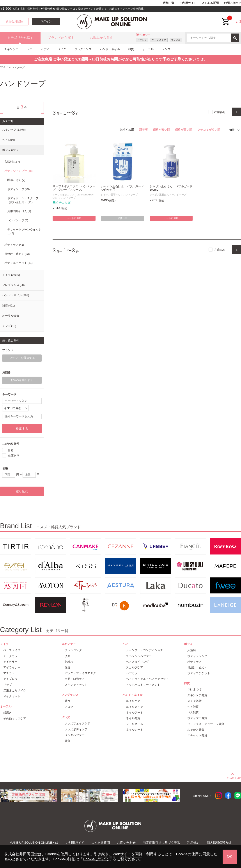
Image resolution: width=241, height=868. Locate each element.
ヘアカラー (133, 673)
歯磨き (8, 713)
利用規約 (193, 843)
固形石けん (16, 180)
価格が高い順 (184, 130)
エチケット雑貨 (197, 735)
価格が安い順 (161, 130)
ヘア (30, 49)
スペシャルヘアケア (139, 656)
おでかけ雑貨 (196, 730)
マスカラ (9, 673)
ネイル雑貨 (133, 718)
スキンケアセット (76, 685)
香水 (67, 701)
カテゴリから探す (20, 38)
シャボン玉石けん (111, 195)
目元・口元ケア (75, 679)
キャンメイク (159, 40)
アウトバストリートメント (143, 685)
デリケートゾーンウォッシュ (24, 232)
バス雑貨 (193, 712)
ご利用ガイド (188, 3)
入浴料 (12, 162)
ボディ (45, 49)
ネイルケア (133, 701)
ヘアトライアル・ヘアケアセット (147, 679)
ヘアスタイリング (137, 662)
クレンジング (73, 650)
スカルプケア (135, 667)
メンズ (166, 49)
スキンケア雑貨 (197, 695)
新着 (11, 450)
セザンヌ (142, 40)
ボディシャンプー (18, 171)
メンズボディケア (76, 729)
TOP (3, 67)
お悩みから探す (101, 38)
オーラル (148, 49)
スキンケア (11, 49)
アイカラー (10, 662)
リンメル (176, 40)
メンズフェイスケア (77, 724)
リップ (8, 685)
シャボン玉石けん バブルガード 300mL (171, 188)
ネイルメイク (135, 707)
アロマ (69, 707)
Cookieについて (96, 859)
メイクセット (12, 696)
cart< (226, 18)
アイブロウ (10, 679)
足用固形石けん (19, 211)
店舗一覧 (168, 3)
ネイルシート (135, 730)
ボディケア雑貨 (197, 718)
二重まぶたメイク (15, 690)
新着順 (143, 130)
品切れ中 (122, 218)
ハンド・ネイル (110, 49)
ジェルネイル (135, 724)
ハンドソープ (69, 198)
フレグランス (83, 49)
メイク (62, 49)
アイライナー (12, 667)
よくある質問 (210, 3)
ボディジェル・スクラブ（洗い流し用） (23, 200)
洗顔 (67, 656)
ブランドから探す (61, 38)
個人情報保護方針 (219, 843)
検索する (22, 429)
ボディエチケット (18, 263)
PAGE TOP (233, 777)
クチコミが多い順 (209, 130)
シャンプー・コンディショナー (146, 650)
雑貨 (131, 49)
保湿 (67, 667)
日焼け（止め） (17, 254)
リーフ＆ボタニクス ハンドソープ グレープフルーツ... (74, 188)
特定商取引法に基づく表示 (161, 843)
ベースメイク (12, 650)
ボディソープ (18, 189)
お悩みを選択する (22, 380)
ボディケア (14, 245)
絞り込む (22, 491)
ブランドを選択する (22, 358)
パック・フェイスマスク (80, 673)
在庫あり (220, 112)
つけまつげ (194, 689)
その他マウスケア (15, 718)
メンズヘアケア (75, 735)
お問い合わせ (232, 3)
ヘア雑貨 (193, 707)
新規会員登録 (14, 21)
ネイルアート (135, 713)
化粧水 (69, 662)
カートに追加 (74, 218)
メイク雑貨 (194, 701)
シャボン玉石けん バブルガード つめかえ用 (122, 188)
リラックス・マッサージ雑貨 (206, 724)
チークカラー (12, 656)
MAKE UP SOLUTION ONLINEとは (34, 843)
